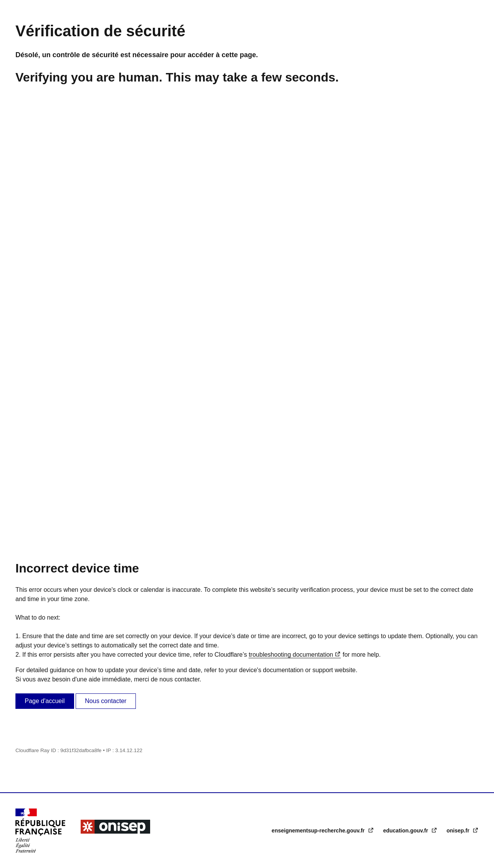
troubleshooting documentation (291, 655)
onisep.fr (459, 831)
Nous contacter (106, 701)
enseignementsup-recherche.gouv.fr (319, 831)
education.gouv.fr (406, 831)
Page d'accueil (45, 701)
